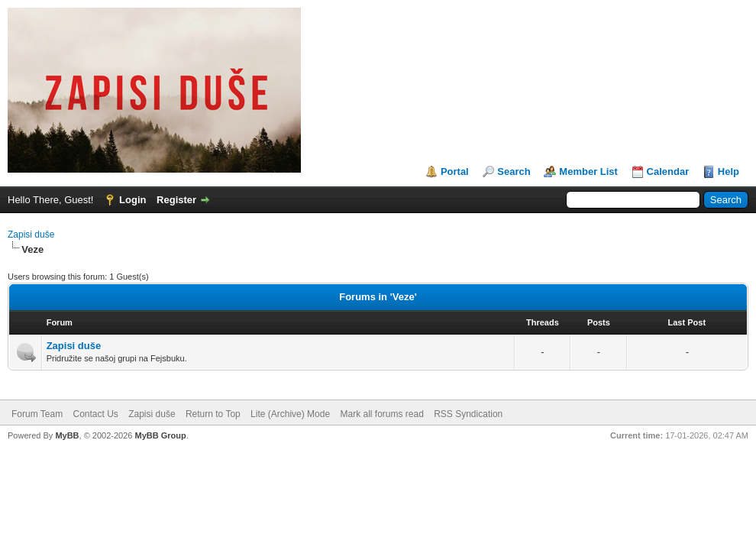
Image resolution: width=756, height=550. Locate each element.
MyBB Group (160, 435)
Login (132, 200)
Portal (455, 171)
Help (729, 171)
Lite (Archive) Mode (290, 414)
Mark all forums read (381, 414)
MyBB (67, 435)
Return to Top (213, 414)
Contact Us (95, 414)
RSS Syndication (468, 414)
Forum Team (37, 414)
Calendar (668, 171)
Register (176, 200)
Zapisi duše (31, 235)
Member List (588, 171)
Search (514, 171)
